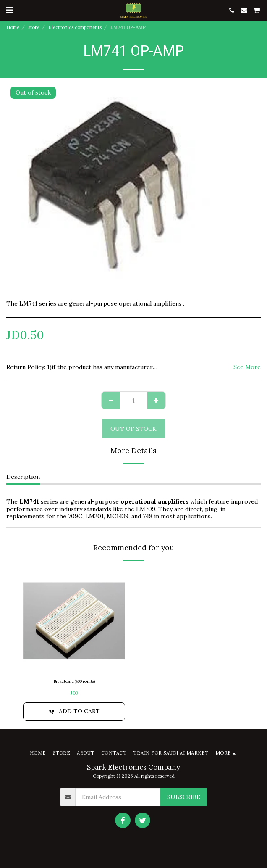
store (34, 27)
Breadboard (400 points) (74, 681)
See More (247, 367)
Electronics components (75, 27)
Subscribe (184, 797)
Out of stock (133, 429)
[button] (9, 10)
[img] (74, 621)
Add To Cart (74, 711)
